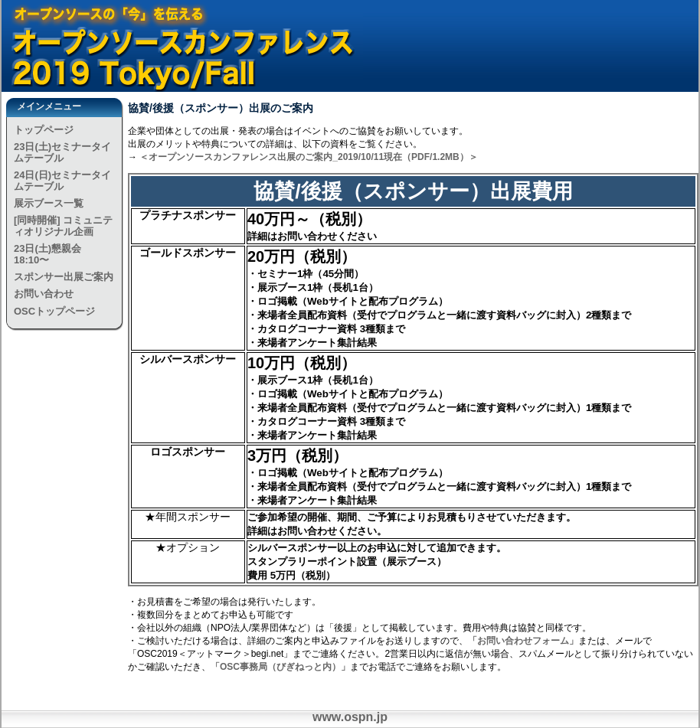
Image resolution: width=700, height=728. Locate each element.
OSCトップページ (54, 311)
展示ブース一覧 (49, 203)
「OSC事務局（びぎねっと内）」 (280, 667)
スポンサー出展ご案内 (64, 277)
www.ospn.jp (350, 717)
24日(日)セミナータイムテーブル (62, 180)
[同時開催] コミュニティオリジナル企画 (63, 225)
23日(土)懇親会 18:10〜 (47, 254)
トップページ (44, 130)
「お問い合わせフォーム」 (523, 641)
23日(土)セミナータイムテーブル (62, 152)
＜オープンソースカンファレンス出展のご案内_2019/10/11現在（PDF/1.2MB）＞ (308, 157)
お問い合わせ (44, 294)
